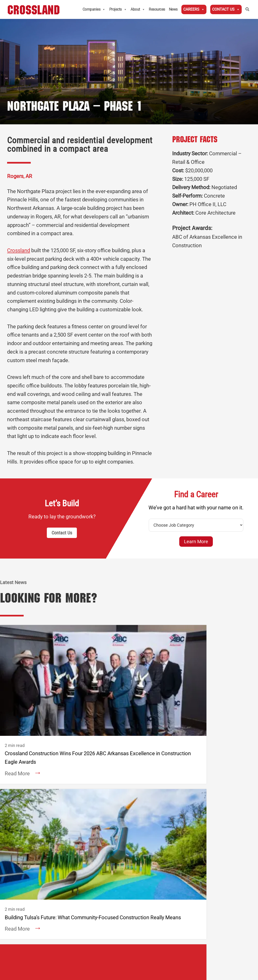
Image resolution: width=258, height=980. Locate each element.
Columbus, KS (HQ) (91, 782)
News (173, 9)
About (138, 9)
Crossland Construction (106, 775)
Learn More (196, 542)
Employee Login (82, 878)
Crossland (19, 250)
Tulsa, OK (137, 809)
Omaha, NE (193, 796)
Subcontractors (37, 878)
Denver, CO (84, 817)
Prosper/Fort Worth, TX (148, 816)
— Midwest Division (91, 789)
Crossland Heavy (205, 775)
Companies (94, 9)
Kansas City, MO (142, 788)
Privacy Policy (97, 927)
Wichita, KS (138, 782)
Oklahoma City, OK (144, 802)
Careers (194, 9)
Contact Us (226, 9)
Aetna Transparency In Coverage (41, 934)
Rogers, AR (84, 810)
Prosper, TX (193, 817)
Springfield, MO (142, 795)
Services (31, 821)
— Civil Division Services (95, 803)
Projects (118, 9)
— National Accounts (92, 796)
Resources (157, 9)
